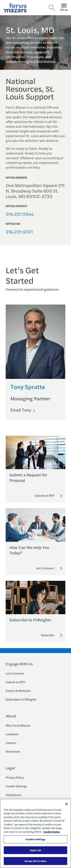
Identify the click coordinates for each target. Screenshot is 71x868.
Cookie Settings (16, 786)
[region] (35, 833)
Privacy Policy (15, 777)
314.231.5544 (20, 214)
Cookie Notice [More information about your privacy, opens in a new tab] (52, 832)
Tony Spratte (28, 389)
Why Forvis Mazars (18, 725)
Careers (11, 743)
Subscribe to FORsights (21, 699)
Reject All (35, 850)
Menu (64, 8)
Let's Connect (15, 673)
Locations (12, 734)
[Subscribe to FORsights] (48, 635)
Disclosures (13, 795)
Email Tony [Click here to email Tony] (21, 413)
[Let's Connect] (45, 568)
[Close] (66, 804)
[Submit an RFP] (44, 496)
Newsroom (13, 751)
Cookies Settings (35, 839)
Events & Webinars (18, 691)
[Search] (52, 8)
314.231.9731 (19, 232)
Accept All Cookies (35, 861)
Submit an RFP (15, 682)
